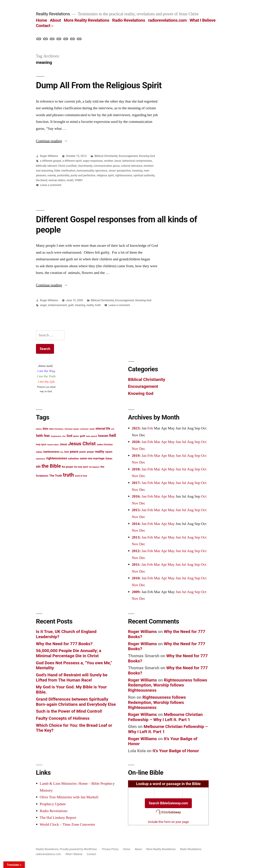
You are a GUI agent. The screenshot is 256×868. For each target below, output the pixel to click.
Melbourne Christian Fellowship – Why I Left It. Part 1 (165, 717)
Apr (164, 442)
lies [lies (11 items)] (62, 452)
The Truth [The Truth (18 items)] (56, 476)
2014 (136, 524)
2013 (136, 537)
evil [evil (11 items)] (113, 429)
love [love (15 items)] (67, 452)
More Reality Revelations (87, 20)
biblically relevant (46, 166)
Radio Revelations (129, 20)
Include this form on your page (168, 822)
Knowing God (147, 156)
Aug (190, 442)
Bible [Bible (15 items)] (46, 429)
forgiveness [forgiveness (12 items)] (56, 436)
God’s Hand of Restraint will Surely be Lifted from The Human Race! (72, 677)
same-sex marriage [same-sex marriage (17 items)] (92, 458)
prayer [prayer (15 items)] (90, 452)
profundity (63, 175)
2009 (136, 592)
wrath (70, 180)
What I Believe (203, 20)
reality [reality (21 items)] (100, 452)
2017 (136, 483)
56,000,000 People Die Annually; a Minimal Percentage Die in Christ (69, 653)
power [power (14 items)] (83, 452)
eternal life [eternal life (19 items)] (103, 429)
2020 (136, 442)
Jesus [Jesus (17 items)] (63, 444)
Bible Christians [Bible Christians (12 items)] (56, 429)
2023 (136, 428)
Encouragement (128, 156)
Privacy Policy (110, 849)
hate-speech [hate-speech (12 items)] (92, 436)
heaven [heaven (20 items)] (103, 436)
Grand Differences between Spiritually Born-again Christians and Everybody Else (76, 702)
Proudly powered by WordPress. (79, 849)
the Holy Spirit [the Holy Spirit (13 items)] (81, 467)
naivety (52, 175)
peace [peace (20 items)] (74, 452)
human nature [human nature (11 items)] (53, 445)
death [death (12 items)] (92, 429)
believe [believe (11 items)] (39, 429)
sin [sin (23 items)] (38, 466)
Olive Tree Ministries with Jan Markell (69, 797)
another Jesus (113, 161)
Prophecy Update (53, 804)
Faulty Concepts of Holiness (63, 718)
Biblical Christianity (106, 156)
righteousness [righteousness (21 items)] (57, 458)
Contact (43, 26)
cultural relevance (132, 166)
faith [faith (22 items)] (39, 436)
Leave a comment (51, 185)
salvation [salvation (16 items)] (73, 459)
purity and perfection (83, 175)
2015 (136, 510)
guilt (71, 305)
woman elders (57, 180)
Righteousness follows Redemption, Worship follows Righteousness (168, 685)
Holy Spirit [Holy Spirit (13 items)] (41, 444)
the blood (42, 180)
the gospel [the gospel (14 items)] (67, 467)
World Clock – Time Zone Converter (67, 824)
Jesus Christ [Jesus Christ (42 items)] (82, 444)
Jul (184, 442)
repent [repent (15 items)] (109, 452)
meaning (137, 171)
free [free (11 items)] (64, 436)
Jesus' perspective (120, 171)
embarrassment (57, 305)
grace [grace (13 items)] (76, 436)
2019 (136, 456)
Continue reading (52, 141)
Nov (135, 449)
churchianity (85, 166)
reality (90, 305)
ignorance (101, 171)
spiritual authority (144, 175)
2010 (136, 578)
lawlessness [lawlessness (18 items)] (51, 452)
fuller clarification (65, 171)
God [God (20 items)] (69, 436)
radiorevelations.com (167, 20)
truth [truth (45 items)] (68, 475)
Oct (204, 442)
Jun (178, 442)
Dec (142, 449)
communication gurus (107, 166)
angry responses (93, 161)
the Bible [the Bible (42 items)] (51, 466)
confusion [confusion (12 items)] (84, 429)
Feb (150, 428)
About (55, 20)
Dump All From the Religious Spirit (99, 85)
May (171, 442)
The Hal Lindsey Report (58, 818)
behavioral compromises (137, 161)
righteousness (124, 175)
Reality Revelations (53, 14)
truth (98, 305)
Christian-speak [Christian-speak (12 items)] (72, 429)
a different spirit (72, 161)
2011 (135, 565)
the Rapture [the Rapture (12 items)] (94, 467)
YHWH (79, 180)
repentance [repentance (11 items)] (41, 459)
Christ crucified (67, 166)
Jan (144, 442)
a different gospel (51, 161)
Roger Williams (49, 156)
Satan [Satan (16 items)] (109, 459)
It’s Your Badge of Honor (176, 751)
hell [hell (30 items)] (113, 435)
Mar (157, 442)
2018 (136, 469)
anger (43, 305)
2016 (136, 496)
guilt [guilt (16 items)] (82, 436)
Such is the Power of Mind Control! (69, 711)
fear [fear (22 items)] (47, 436)
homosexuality (85, 171)
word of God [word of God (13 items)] (81, 476)
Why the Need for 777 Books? (64, 644)
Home (41, 20)
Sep (197, 442)
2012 (136, 551)
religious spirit (105, 175)
